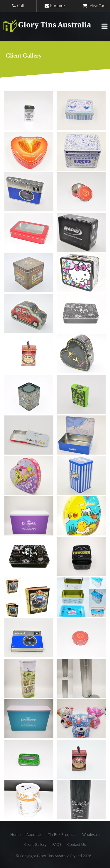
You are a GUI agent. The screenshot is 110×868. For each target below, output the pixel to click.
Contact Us (76, 844)
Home (15, 834)
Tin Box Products (62, 834)
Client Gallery (35, 844)
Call (20, 6)
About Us (34, 834)
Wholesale (91, 834)
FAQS (57, 844)
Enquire (57, 6)
